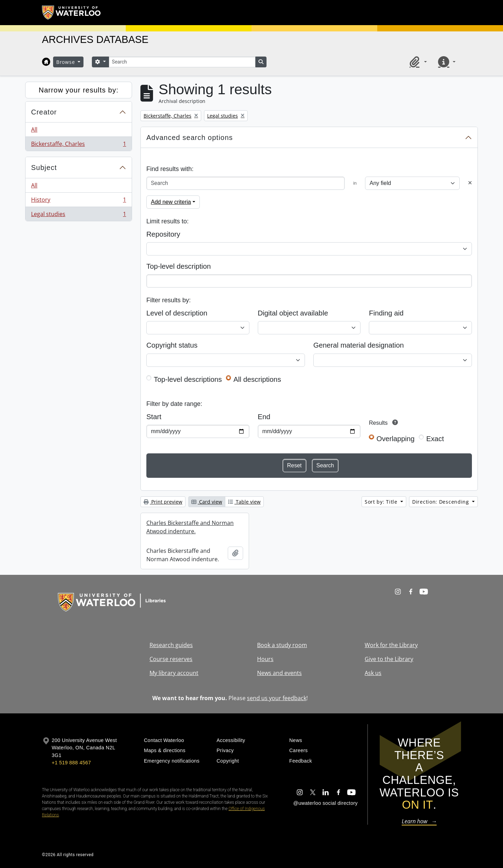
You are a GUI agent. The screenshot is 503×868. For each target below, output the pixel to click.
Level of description (177, 313)
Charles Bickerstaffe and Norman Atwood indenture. (190, 527)
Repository (163, 234)
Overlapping (396, 439)
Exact (435, 439)
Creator (44, 112)
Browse (66, 62)
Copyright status (172, 345)
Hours (265, 659)
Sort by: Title (382, 502)
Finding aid (386, 313)
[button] (417, 62)
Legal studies (78, 215)
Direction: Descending (441, 502)
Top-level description (179, 266)
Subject (44, 168)
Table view (244, 502)
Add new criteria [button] (171, 202)
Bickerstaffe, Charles (78, 145)
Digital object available (293, 313)
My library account (174, 673)
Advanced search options (190, 138)
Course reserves (171, 659)
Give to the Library (389, 659)
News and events (279, 673)
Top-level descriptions (188, 379)
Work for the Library (391, 645)
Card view (207, 502)
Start (154, 417)
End (264, 417)
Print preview (163, 502)
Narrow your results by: (79, 90)
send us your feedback (277, 698)
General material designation (359, 345)
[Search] (182, 62)
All (34, 129)
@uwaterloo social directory (326, 803)
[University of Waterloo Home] (72, 13)
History (78, 201)
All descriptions (257, 379)
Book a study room (282, 645)
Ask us (373, 673)
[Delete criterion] (470, 183)
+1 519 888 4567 (71, 763)
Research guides (171, 645)
